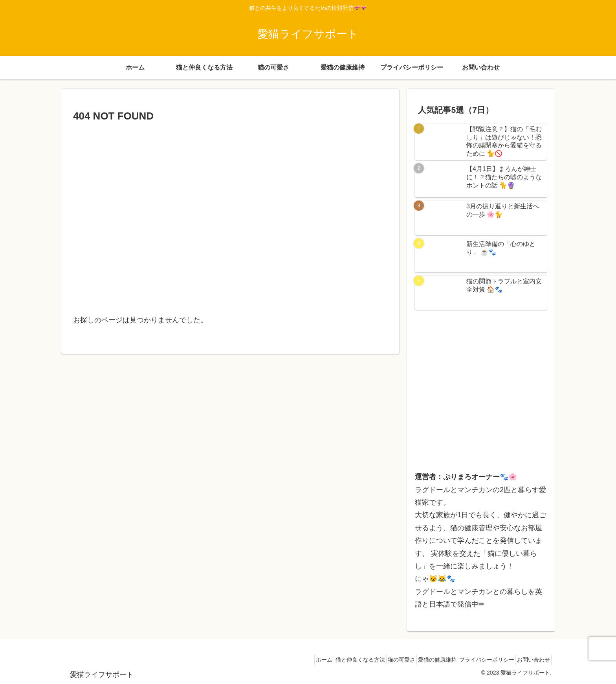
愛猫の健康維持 (423, 660)
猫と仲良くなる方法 (335, 660)
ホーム (294, 660)
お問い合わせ (531, 660)
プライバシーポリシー (478, 660)
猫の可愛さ (382, 660)
